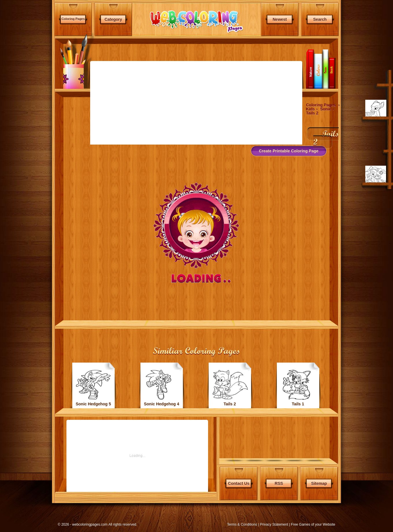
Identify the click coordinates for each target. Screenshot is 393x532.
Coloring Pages (73, 19)
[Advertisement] (27, 153)
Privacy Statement (274, 524)
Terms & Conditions (242, 524)
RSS (279, 483)
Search (320, 19)
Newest (280, 19)
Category (113, 19)
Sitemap (319, 483)
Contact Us (239, 483)
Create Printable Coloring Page (289, 151)
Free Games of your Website (313, 524)
